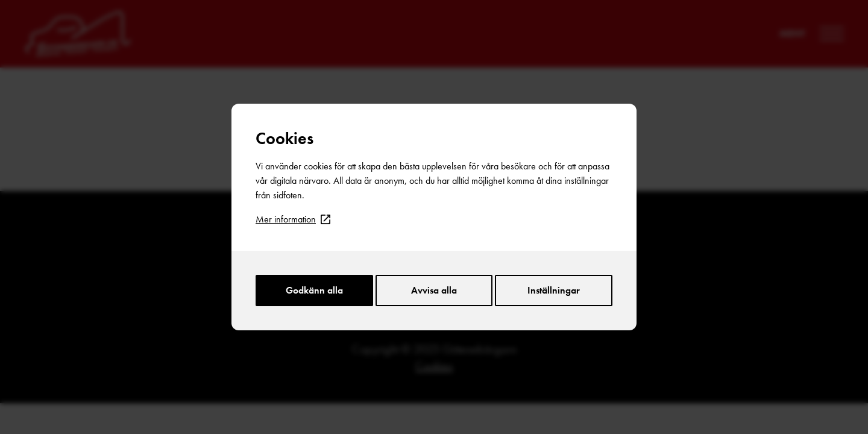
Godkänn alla (314, 290)
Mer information (293, 219)
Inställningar (554, 290)
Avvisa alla (434, 290)
